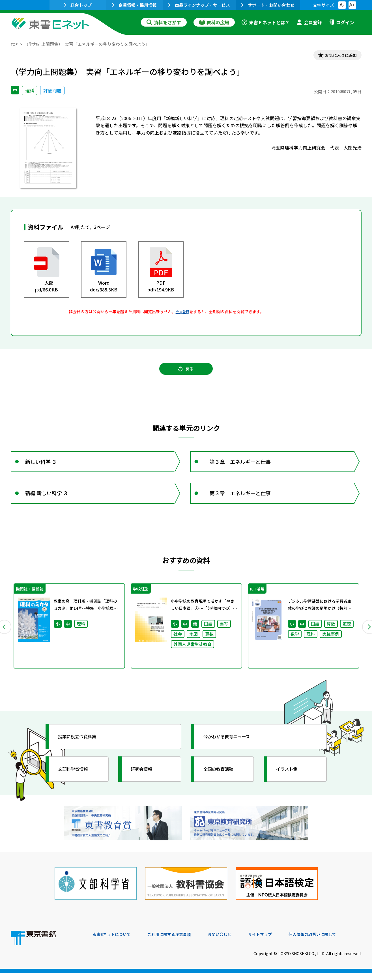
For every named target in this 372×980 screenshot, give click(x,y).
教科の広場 (214, 22)
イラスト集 (291, 784)
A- (342, 5)
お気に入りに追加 (337, 56)
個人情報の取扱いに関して (334, 942)
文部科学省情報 (78, 784)
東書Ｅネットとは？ (266, 22)
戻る (186, 373)
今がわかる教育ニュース (234, 752)
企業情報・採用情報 (134, 5)
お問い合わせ (233, 942)
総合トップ (78, 5)
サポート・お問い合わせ (268, 5)
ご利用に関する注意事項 (178, 942)
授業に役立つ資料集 (83, 752)
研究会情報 (146, 784)
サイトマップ (277, 942)
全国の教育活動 (223, 784)
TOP (15, 44)
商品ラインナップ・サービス (199, 5)
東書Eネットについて (115, 942)
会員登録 (309, 22)
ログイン (341, 22)
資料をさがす (164, 22)
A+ (352, 5)
